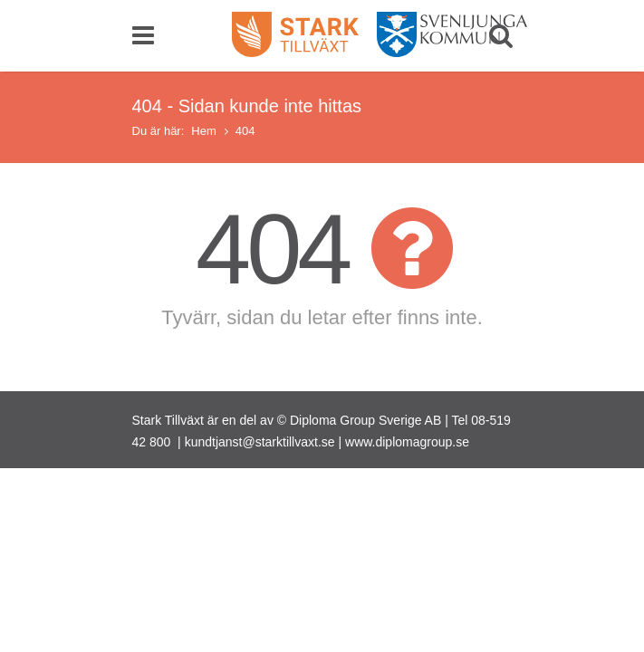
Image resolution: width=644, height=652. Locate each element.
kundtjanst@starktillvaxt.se (260, 442)
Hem (203, 131)
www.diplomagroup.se (407, 442)
